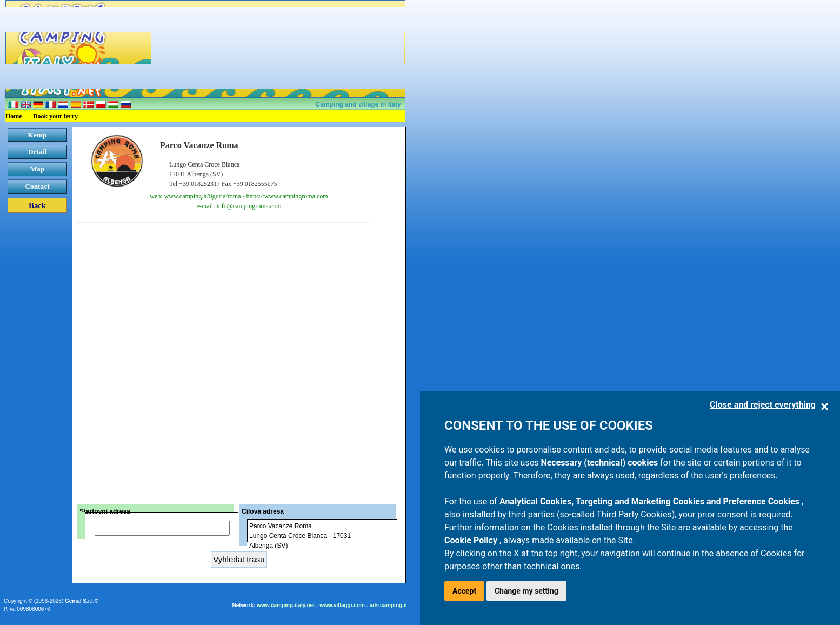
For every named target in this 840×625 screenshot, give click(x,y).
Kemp (38, 135)
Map (38, 169)
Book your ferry (56, 116)
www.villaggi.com (342, 605)
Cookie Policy (472, 540)
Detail (37, 152)
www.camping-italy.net (286, 605)
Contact (37, 186)
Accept (464, 591)
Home (14, 116)
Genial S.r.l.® (82, 601)
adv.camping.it (388, 605)
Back (37, 205)
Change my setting (526, 591)
